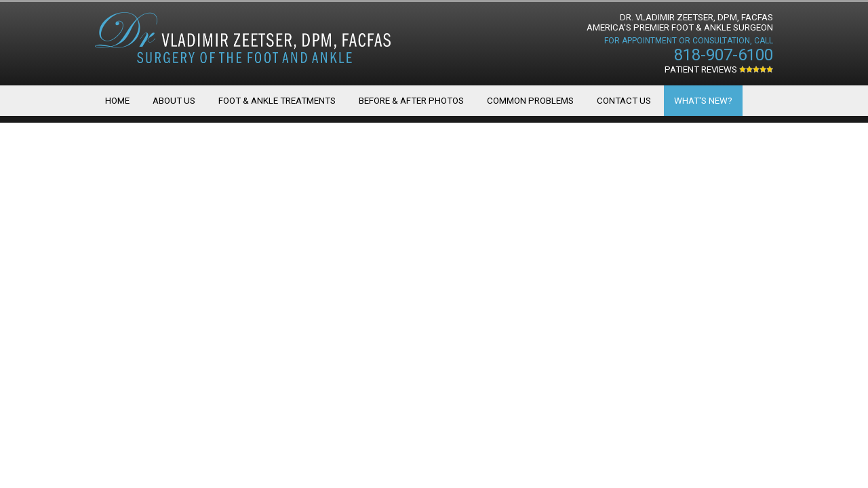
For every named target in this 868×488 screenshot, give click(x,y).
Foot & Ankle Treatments (277, 101)
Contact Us (624, 101)
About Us (174, 101)
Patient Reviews (719, 69)
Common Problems (530, 101)
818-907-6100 (724, 55)
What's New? (703, 101)
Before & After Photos (411, 101)
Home (117, 101)
